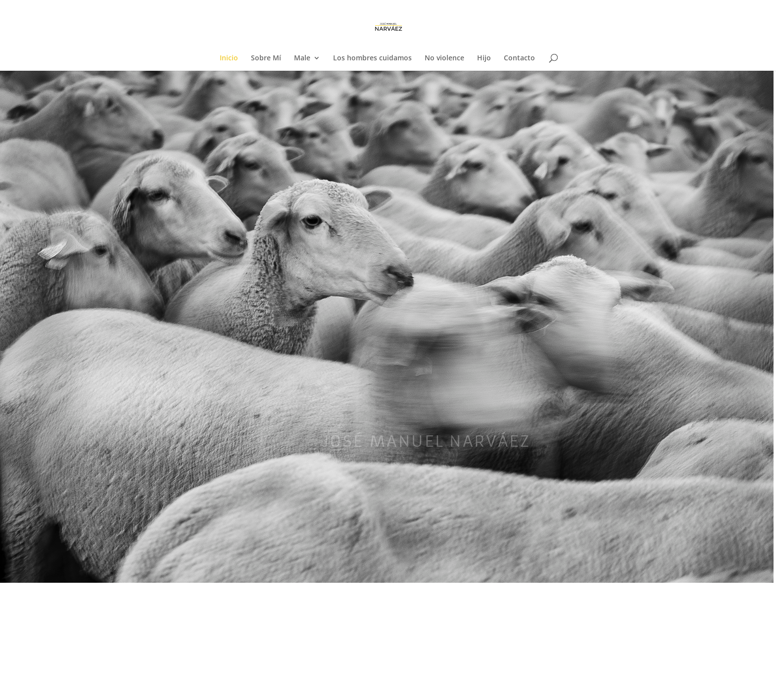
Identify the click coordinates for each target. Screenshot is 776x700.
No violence (444, 58)
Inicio (229, 58)
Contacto (519, 58)
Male (302, 58)
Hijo (484, 58)
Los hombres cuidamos (372, 58)
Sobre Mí (266, 58)
